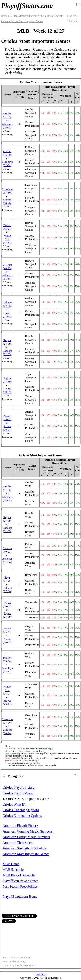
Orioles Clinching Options (21, 810)
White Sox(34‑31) (7, 239)
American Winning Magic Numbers (27, 831)
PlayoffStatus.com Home (20, 896)
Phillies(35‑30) (7, 153)
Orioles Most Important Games (26, 21)
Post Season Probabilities (20, 886)
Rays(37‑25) (7, 315)
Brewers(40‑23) (7, 266)
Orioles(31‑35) (7, 115)
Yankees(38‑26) (7, 201)
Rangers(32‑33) (7, 352)
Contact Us (40, 975)
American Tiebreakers (18, 843)
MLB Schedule (13, 870)
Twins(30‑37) (7, 390)
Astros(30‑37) (7, 428)
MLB (12, 16)
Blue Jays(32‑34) (7, 163)
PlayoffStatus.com (27, 6)
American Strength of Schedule (24, 848)
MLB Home (11, 864)
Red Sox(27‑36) (7, 304)
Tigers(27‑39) (7, 380)
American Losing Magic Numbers (26, 837)
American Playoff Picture (30, 16)
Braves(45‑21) (7, 227)
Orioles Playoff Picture (18, 787)
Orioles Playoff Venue (18, 793)
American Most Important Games (26, 854)
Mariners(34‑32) (7, 126)
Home (4, 16)
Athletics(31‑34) (7, 277)
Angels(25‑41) (7, 418)
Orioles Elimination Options (22, 816)
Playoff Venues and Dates (20, 881)
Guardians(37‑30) (7, 191)
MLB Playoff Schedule (19, 875)
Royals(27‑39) (7, 342)
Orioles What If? (14, 804)
